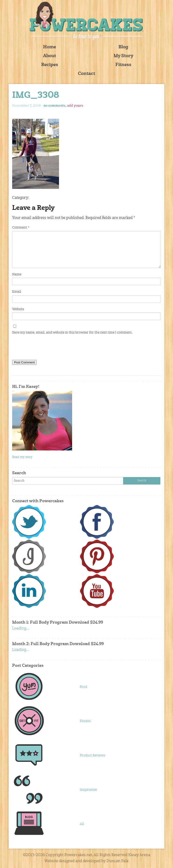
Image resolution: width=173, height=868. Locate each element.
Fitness (123, 65)
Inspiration (88, 790)
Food (83, 687)
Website (18, 309)
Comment (21, 228)
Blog (123, 47)
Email (17, 292)
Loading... (21, 629)
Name (17, 274)
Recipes (50, 65)
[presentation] (48, 348)
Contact (86, 74)
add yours (75, 106)
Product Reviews (93, 756)
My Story (123, 56)
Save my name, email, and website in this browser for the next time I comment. (72, 333)
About (50, 56)
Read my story (22, 457)
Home (50, 47)
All (82, 824)
